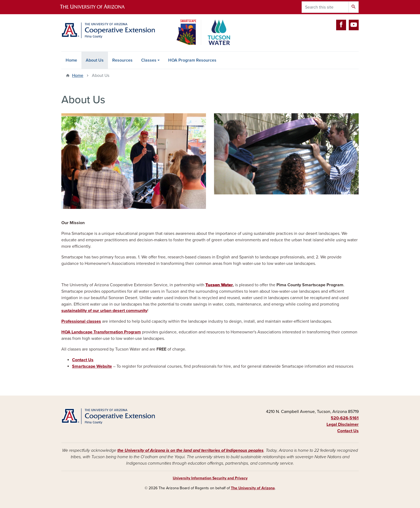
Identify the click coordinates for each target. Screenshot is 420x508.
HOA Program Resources (192, 60)
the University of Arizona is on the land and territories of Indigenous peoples (190, 450)
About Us (95, 60)
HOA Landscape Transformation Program (101, 332)
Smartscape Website (92, 366)
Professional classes (81, 321)
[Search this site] (325, 7)
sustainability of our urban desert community (104, 311)
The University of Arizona (253, 488)
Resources (122, 60)
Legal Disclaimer (343, 424)
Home (71, 60)
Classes (149, 60)
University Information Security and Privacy (210, 478)
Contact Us (83, 360)
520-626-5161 (345, 418)
